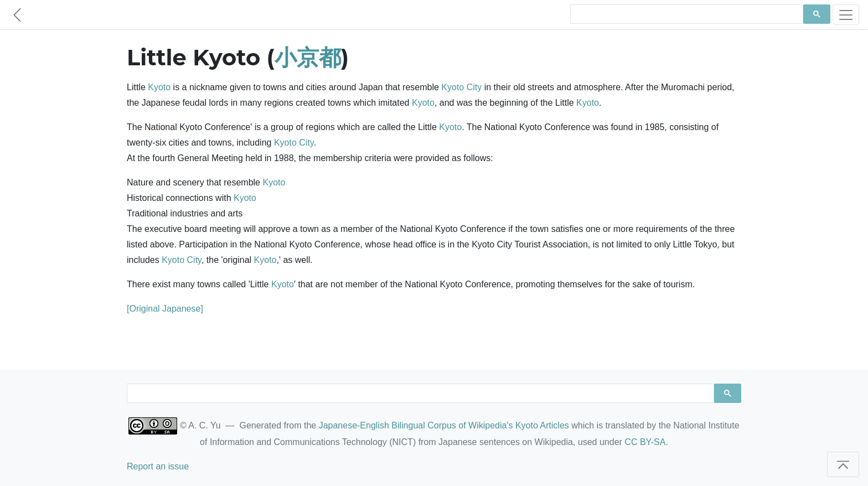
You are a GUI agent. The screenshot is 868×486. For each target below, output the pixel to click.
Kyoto (159, 87)
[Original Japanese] (165, 309)
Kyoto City (461, 87)
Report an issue (158, 466)
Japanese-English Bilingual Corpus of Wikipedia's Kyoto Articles (444, 425)
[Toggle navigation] (846, 15)
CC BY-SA (645, 442)
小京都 (308, 57)
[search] (686, 14)
